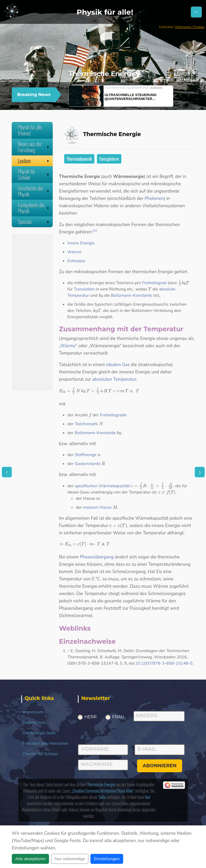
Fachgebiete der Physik (34, 208)
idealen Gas (118, 365)
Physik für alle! (105, 12)
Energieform (109, 159)
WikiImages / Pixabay (190, 27)
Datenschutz (34, 723)
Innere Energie (81, 243)
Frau (118, 717)
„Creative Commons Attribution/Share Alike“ (103, 791)
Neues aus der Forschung (34, 147)
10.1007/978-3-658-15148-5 (164, 663)
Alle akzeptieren (30, 859)
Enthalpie (76, 261)
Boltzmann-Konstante (131, 295)
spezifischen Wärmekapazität (102, 486)
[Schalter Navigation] (196, 12)
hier (148, 797)
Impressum (33, 712)
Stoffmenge (86, 455)
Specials (34, 222)
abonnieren (160, 766)
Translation (84, 289)
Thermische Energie (101, 785)
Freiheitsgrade (113, 415)
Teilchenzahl (86, 424)
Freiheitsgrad (154, 283)
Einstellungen (107, 859)
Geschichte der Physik (34, 191)
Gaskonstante (88, 464)
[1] (95, 231)
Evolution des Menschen (45, 743)
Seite (102, 797)
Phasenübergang (97, 557)
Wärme (74, 252)
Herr (91, 717)
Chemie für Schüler (40, 754)
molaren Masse (97, 507)
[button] (180, 95)
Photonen (154, 198)
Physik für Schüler (34, 174)
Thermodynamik (79, 159)
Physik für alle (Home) (30, 130)
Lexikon (34, 161)
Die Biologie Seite (39, 733)
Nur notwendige (70, 859)
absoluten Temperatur (114, 379)
